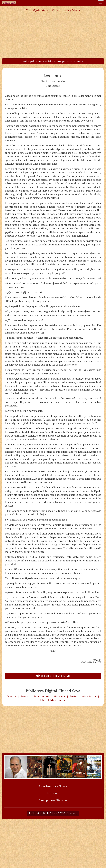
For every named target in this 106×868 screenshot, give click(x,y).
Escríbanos (53, 793)
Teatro (74, 696)
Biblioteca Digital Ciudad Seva (53, 691)
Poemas (25, 696)
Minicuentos (42, 696)
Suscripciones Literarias (53, 800)
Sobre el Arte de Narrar (53, 700)
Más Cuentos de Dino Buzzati (53, 676)
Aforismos (59, 696)
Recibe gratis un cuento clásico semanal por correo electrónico (53, 61)
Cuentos (11, 696)
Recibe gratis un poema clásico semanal (53, 813)
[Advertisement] (53, 35)
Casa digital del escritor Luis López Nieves (53, 10)
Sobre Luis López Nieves (53, 786)
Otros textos (89, 696)
